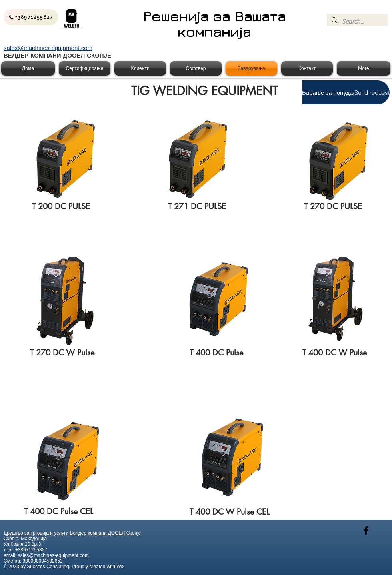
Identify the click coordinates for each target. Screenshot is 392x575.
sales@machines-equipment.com (53, 555)
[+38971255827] (31, 17)
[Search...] (356, 22)
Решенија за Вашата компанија (215, 24)
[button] (346, 92)
